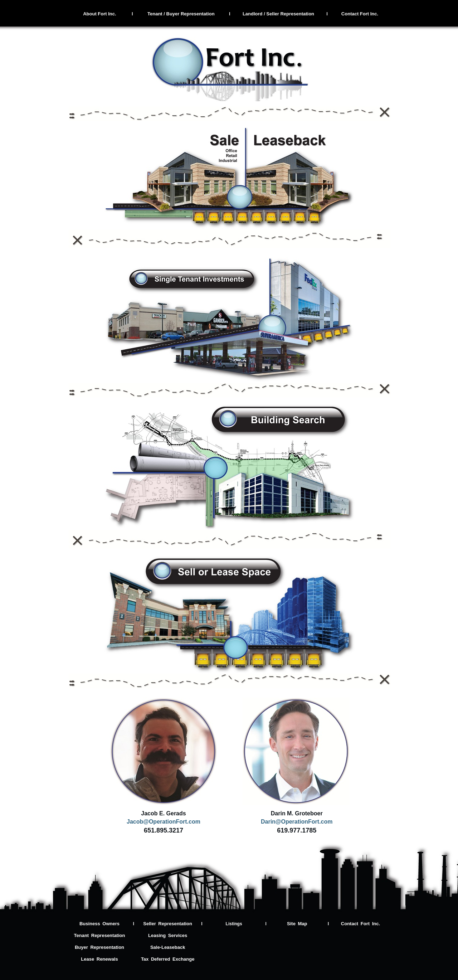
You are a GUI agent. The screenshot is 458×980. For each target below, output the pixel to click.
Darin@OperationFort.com (297, 822)
